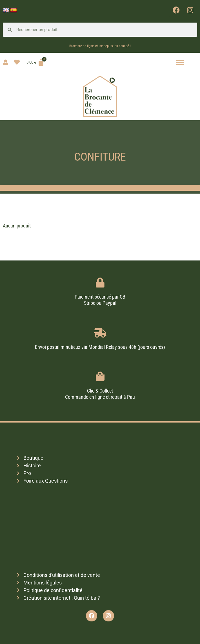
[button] (180, 63)
